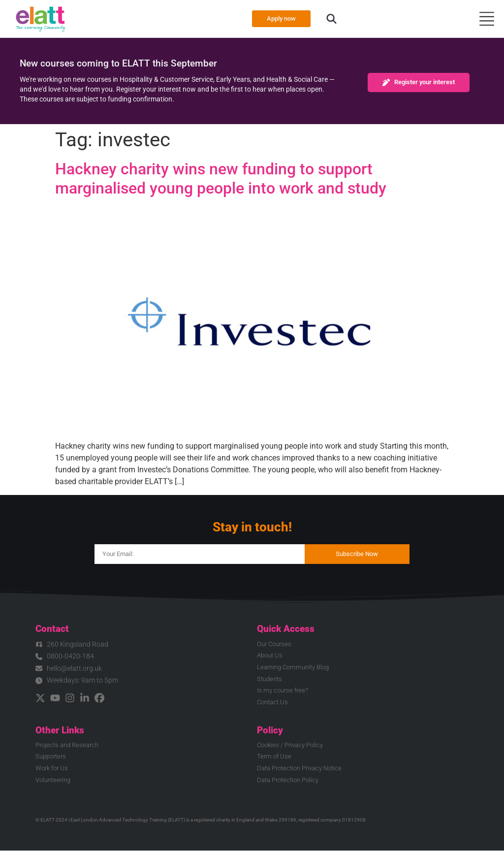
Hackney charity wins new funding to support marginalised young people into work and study (221, 178)
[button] (334, 19)
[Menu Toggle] (487, 19)
